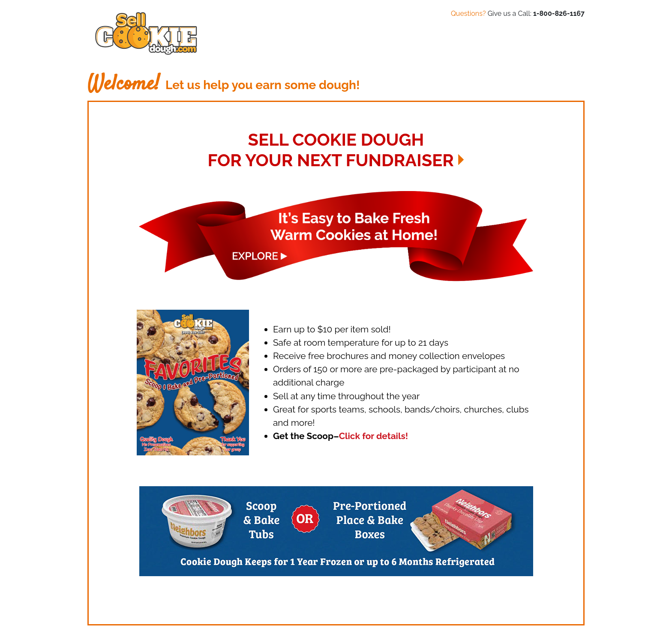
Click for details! (373, 436)
